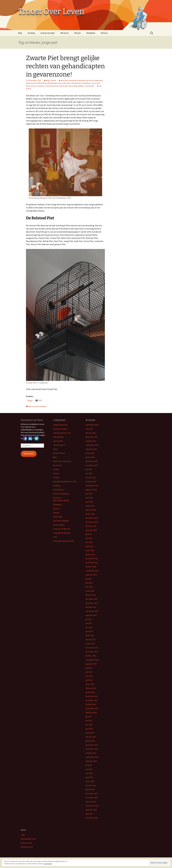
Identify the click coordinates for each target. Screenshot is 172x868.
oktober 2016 (91, 656)
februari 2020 (91, 510)
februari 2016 (91, 688)
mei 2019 (89, 542)
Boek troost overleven (62, 461)
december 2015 (92, 696)
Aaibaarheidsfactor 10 (62, 433)
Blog (20, 33)
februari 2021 (91, 477)
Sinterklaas (86, 83)
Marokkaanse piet (54, 83)
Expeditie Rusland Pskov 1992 (65, 482)
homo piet (81, 80)
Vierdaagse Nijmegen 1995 (63, 541)
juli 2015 (89, 717)
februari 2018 (91, 595)
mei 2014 (89, 773)
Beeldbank (91, 33)
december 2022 (92, 437)
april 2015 (89, 729)
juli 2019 (89, 534)
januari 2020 (90, 514)
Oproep (56, 509)
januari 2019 (90, 554)
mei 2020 (89, 498)
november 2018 (92, 563)
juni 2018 (89, 583)
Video (55, 537)
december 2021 (92, 461)
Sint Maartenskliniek (61, 521)
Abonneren (29, 454)
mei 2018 (89, 587)
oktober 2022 (91, 441)
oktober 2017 (91, 607)
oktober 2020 (91, 482)
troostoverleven (52, 86)
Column (53, 80)
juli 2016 (89, 668)
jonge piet (99, 80)
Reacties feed (26, 843)
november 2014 (92, 749)
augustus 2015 (91, 712)
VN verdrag (73, 86)
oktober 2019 (91, 526)
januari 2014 (90, 789)
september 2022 (92, 445)
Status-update (59, 525)
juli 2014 (89, 765)
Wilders (81, 86)
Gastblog (31, 33)
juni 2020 (89, 494)
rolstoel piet (76, 83)
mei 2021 (89, 473)
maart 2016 (90, 684)
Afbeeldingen (58, 437)
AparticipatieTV (59, 445)
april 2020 (89, 502)
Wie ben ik (64, 33)
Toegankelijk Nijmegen (62, 533)
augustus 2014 (91, 761)
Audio (55, 449)
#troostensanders (60, 429)
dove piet (65, 80)
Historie (77, 33)
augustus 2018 (91, 575)
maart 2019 (90, 550)
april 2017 (89, 631)
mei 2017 (89, 627)
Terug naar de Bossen (62, 529)
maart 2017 (90, 635)
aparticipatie (58, 441)
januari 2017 (90, 644)
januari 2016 (90, 692)
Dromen (56, 473)
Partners (104, 33)
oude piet (66, 83)
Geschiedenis (59, 490)
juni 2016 (89, 672)
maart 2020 (90, 506)
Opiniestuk (57, 505)
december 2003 (92, 818)
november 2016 (92, 652)
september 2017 (92, 611)
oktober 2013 (91, 802)
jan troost (90, 80)
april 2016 (89, 680)
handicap (73, 80)
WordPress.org (27, 847)
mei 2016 (89, 676)
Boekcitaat (57, 465)
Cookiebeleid (48, 864)
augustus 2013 (91, 810)
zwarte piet (90, 86)
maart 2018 (90, 591)
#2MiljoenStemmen (61, 425)
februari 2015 (91, 737)
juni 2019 (89, 538)
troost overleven (38, 86)
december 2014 (92, 745)
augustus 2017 (91, 615)
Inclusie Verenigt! (48, 33)
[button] (65, 162)
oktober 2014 (91, 753)
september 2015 (92, 708)
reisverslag (58, 517)
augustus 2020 (91, 490)
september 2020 (92, 486)
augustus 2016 (91, 664)
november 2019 (92, 522)
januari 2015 (90, 741)
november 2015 (92, 700)
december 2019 (92, 518)
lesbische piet (32, 83)
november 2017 (92, 603)
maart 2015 (90, 733)
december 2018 (92, 558)
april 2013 (89, 814)
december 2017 (92, 599)
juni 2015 (89, 721)
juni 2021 (89, 469)
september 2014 (92, 757)
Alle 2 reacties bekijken (37, 406)
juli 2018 (89, 579)
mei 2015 (89, 725)
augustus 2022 (91, 449)
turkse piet (64, 86)
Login (23, 835)
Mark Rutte (42, 83)
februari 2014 (91, 785)
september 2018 (92, 571)
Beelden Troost (59, 453)
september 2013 (92, 806)
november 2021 (92, 465)
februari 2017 (91, 640)
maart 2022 (90, 453)
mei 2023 (89, 429)
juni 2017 (89, 623)
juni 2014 (89, 769)
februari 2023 (91, 433)
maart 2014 (90, 781)
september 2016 (92, 660)
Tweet (30, 400)
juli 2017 (89, 619)
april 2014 (89, 777)
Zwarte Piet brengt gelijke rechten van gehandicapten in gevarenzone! (65, 66)
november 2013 (92, 798)
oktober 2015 (91, 704)
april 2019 (89, 546)
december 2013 (92, 793)
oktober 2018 (91, 567)
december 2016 (92, 648)
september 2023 (92, 425)
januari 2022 (90, 457)
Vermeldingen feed (28, 839)
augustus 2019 (91, 530)
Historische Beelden (61, 494)
